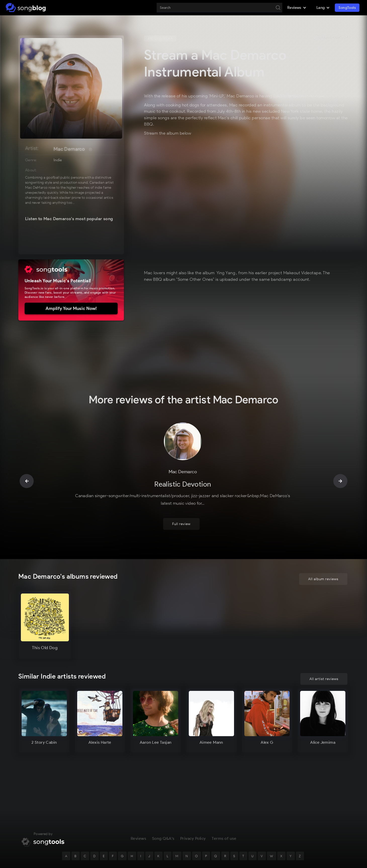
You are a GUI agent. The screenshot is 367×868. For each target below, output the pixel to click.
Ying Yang (226, 273)
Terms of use (224, 813)
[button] (297, 8)
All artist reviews (324, 679)
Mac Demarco (69, 149)
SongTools (347, 8)
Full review (181, 499)
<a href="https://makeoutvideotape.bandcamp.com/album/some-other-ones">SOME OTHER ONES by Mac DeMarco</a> (224, 204)
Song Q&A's (163, 813)
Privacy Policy (193, 813)
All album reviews (323, 554)
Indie (58, 160)
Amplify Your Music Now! (71, 308)
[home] (26, 8)
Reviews (139, 813)
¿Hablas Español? (331, 38)
